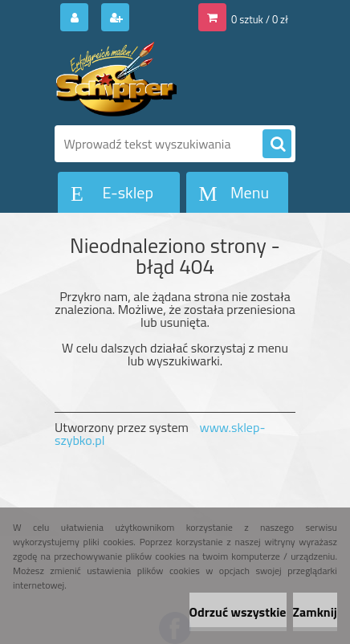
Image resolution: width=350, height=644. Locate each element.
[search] (277, 145)
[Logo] (165, 79)
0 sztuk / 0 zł (260, 19)
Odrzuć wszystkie (238, 612)
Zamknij (315, 612)
